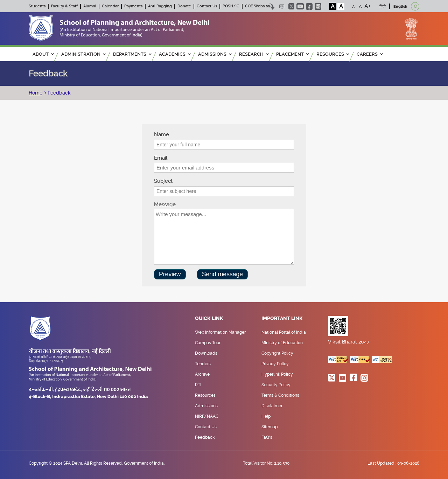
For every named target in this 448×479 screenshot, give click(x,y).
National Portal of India (284, 332)
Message (165, 204)
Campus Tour (208, 343)
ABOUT (43, 54)
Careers (370, 54)
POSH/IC (231, 6)
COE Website (257, 6)
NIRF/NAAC (207, 416)
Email (161, 158)
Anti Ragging (160, 6)
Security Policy (276, 385)
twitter (291, 6)
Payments (133, 6)
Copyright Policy (277, 353)
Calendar (110, 6)
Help (266, 416)
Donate (184, 6)
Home (36, 93)
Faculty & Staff (64, 6)
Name (162, 134)
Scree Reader (282, 6)
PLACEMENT (292, 54)
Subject (163, 181)
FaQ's (267, 437)
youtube (300, 6)
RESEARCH (254, 54)
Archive (202, 374)
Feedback (58, 93)
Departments (132, 54)
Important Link (282, 319)
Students (37, 6)
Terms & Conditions (280, 395)
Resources (205, 395)
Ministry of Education (282, 343)
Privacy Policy (275, 364)
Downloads (206, 353)
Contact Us (207, 6)
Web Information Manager (220, 332)
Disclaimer (272, 406)
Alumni (90, 6)
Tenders (203, 364)
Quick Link (209, 319)
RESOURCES (333, 54)
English (400, 6)
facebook (309, 6)
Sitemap (269, 427)
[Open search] (415, 6)
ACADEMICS (175, 54)
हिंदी (383, 6)
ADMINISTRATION (83, 54)
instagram (318, 6)
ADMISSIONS (215, 54)
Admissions (206, 406)
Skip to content (271, 6)
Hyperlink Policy (277, 374)
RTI (198, 385)
